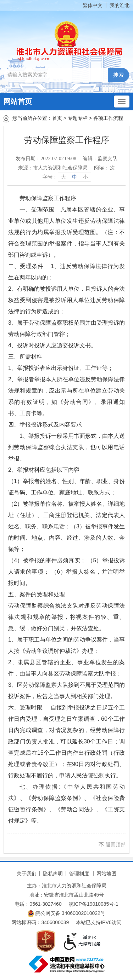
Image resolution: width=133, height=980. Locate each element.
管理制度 (79, 874)
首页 (57, 118)
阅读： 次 (105, 168)
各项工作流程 (108, 118)
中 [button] (74, 177)
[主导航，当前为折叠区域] (122, 102)
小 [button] (85, 177)
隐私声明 (53, 874)
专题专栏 (78, 118)
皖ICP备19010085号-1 (94, 904)
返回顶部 (116, 845)
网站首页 (18, 102)
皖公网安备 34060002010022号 (66, 914)
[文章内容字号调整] (66, 177)
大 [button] (63, 177)
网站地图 (106, 874)
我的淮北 (120, 5)
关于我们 (27, 874)
